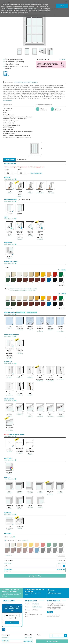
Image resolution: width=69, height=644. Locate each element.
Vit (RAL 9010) (9, 540)
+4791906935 (35, 604)
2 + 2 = (11, 618)
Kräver (12, 623)
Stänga (62, 6)
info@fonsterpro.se (54, 593)
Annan (18, 540)
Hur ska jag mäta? (36, 173)
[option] (35, 30)
